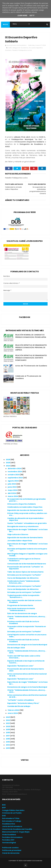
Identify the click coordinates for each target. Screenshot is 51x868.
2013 (8, 748)
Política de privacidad (12, 850)
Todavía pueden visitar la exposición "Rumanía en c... (23, 596)
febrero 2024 (14, 710)
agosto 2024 (13, 481)
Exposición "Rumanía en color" (21, 666)
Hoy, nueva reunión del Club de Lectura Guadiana (24, 601)
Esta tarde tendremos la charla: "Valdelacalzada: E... (21, 609)
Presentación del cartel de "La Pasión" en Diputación (25, 568)
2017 (8, 736)
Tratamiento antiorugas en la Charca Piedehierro (24, 560)
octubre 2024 (14, 475)
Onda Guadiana (9, 835)
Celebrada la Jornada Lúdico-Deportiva (25, 507)
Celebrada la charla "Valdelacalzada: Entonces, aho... (24, 582)
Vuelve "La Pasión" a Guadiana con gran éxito (27, 523)
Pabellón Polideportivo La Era (22, 50)
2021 (8, 723)
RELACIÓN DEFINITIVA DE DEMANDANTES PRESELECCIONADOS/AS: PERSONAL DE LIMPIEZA (31, 347)
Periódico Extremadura (12, 837)
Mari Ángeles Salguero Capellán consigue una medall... (27, 555)
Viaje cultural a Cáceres (18, 534)
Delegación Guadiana (20, 48)
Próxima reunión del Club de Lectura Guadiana (23, 622)
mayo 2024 (13, 490)
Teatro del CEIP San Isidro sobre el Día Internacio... (24, 657)
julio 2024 (12, 484)
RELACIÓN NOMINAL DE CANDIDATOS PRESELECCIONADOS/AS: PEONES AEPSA (31, 336)
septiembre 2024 (15, 478)
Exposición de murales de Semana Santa (25, 510)
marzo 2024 (13, 496)
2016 (8, 739)
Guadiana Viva (9, 824)
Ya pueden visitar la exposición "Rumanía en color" (27, 627)
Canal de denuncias (11, 853)
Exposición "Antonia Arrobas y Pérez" (23, 703)
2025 (8, 463)
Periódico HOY (8, 840)
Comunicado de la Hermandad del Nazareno (27, 564)
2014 (8, 745)
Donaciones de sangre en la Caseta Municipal (27, 645)
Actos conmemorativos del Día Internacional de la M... (27, 675)
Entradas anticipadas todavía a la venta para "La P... (27, 550)
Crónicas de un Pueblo (12, 813)
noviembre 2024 (15, 472)
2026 (8, 460)
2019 (8, 730)
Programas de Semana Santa (20, 605)
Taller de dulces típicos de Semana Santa (25, 572)
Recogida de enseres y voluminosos (23, 526)
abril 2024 (12, 493)
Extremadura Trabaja (12, 821)
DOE (4, 816)
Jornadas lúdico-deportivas (20, 541)
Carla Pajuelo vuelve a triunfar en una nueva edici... (27, 636)
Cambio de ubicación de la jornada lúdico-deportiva (26, 519)
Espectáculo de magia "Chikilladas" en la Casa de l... (27, 530)
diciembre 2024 (15, 469)
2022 (8, 720)
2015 (8, 742)
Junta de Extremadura (12, 826)
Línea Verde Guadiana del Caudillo (17, 829)
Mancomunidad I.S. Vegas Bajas (16, 832)
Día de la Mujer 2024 (16, 648)
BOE (4, 805)
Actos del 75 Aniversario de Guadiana (31, 366)
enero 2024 (13, 713)
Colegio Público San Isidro (13, 810)
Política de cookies (10, 848)
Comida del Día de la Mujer (19, 706)
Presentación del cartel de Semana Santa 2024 (26, 670)
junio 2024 (12, 487)
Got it (32, 16)
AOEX (10, 48)
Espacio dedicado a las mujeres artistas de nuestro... (26, 662)
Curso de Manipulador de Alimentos (23, 578)
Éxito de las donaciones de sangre (22, 613)
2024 (8, 466)
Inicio (5, 24)
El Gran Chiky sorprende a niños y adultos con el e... (27, 514)
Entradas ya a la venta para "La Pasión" (24, 575)
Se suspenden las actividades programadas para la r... (27, 500)
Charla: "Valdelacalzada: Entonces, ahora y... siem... (27, 617)
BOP (4, 808)
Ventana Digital (9, 843)
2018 (8, 733)
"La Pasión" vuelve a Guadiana (21, 700)
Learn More (22, 16)
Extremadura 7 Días (11, 818)
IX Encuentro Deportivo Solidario (22, 504)
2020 (8, 726)
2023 (8, 717)
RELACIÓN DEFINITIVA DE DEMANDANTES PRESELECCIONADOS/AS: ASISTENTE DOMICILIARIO (31, 358)
